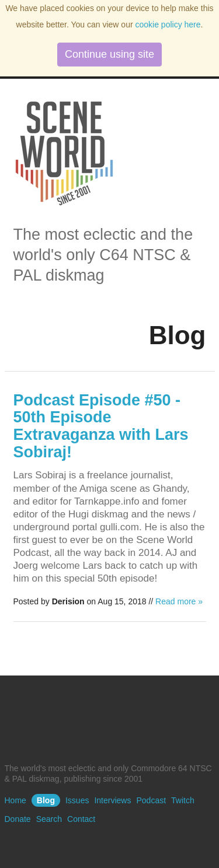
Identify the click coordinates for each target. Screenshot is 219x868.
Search (49, 819)
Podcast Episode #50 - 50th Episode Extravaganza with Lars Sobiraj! (101, 426)
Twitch (183, 800)
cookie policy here (168, 24)
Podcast (151, 800)
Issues (77, 800)
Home (15, 800)
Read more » (179, 601)
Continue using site (109, 54)
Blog (46, 800)
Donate (18, 819)
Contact (81, 819)
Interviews (112, 800)
